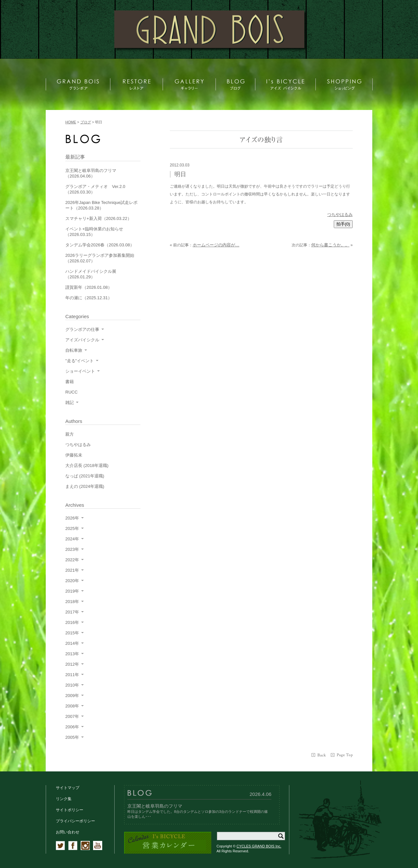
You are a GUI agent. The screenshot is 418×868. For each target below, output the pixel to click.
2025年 (72, 528)
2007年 (72, 716)
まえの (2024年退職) (85, 486)
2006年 (72, 727)
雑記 (70, 403)
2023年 (72, 549)
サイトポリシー (70, 810)
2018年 (72, 602)
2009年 (72, 696)
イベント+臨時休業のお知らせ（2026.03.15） (94, 232)
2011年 (72, 675)
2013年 (72, 654)
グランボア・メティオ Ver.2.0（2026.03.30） (95, 189)
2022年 (72, 560)
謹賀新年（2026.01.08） (89, 287)
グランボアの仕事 (82, 329)
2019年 (72, 591)
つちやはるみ (340, 215)
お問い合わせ (68, 832)
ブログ (86, 122)
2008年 (72, 706)
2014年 (72, 643)
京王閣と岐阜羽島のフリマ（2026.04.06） (91, 173)
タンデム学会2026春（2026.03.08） (100, 245)
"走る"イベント (80, 361)
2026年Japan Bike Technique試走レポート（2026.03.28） (101, 205)
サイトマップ (68, 788)
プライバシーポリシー (75, 821)
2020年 (72, 581)
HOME (71, 122)
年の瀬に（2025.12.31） (89, 298)
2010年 (72, 685)
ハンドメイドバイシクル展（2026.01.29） (91, 274)
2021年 (72, 570)
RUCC (72, 392)
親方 (70, 434)
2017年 (72, 612)
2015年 (72, 633)
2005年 (72, 737)
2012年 (72, 664)
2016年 (72, 622)
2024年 (72, 539)
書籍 (70, 382)
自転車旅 (74, 350)
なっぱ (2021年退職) (85, 476)
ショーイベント (80, 371)
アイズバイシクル (82, 340)
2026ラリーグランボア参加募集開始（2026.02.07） (100, 258)
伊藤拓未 (74, 455)
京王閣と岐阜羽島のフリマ (155, 806)
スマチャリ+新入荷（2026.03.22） (98, 218)
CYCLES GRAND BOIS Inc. (259, 846)
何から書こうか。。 (330, 245)
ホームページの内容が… (216, 245)
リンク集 (64, 799)
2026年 (72, 518)
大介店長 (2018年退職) (87, 465)
